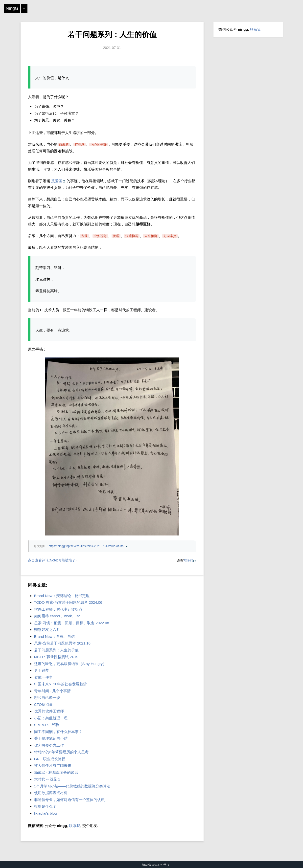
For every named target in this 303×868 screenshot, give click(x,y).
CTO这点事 (44, 704)
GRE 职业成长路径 (50, 759)
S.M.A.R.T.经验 (47, 725)
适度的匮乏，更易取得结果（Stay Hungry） (70, 664)
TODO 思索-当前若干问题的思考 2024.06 (68, 602)
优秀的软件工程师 (49, 711)
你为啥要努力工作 (49, 745)
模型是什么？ (45, 806)
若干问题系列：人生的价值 (112, 34)
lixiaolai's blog (46, 813)
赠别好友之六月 (47, 630)
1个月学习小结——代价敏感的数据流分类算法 (72, 786)
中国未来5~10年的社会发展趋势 (61, 684)
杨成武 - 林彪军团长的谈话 (56, 772)
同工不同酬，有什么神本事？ (58, 732)
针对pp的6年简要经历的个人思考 (61, 752)
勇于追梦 (42, 670)
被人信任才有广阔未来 (53, 766)
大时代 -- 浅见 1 (47, 779)
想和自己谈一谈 (47, 698)
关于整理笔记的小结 (51, 738)
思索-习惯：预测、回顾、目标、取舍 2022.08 (72, 623)
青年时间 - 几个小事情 (52, 691)
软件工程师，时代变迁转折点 (58, 609)
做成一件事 (43, 677)
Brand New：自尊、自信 (54, 636)
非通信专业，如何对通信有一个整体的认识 (69, 800)
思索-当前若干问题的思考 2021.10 (62, 643)
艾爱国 (57, 181)
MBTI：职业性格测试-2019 (56, 657)
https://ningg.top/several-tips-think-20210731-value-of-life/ (87, 546)
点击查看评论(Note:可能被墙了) (52, 560)
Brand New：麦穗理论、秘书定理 (62, 596)
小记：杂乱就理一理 (51, 718)
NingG (12, 8)
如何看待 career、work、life (57, 616)
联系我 (188, 560)
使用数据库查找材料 (51, 793)
